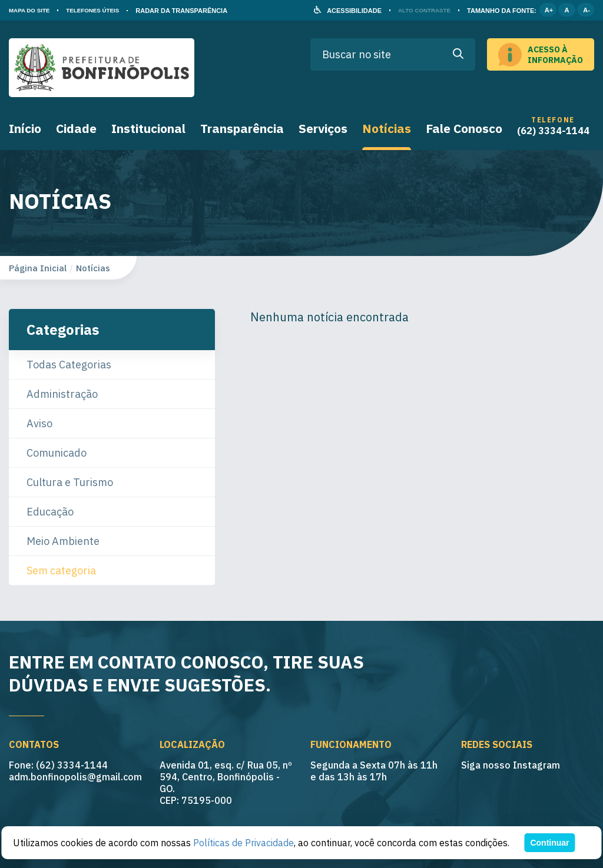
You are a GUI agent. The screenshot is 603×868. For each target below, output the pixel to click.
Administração (62, 394)
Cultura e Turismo (70, 482)
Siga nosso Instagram (511, 765)
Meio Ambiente (63, 541)
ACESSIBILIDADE (348, 11)
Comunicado (57, 453)
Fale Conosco (464, 128)
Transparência (242, 128)
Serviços (323, 128)
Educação (50, 512)
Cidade (76, 128)
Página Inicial (38, 268)
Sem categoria (61, 571)
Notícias (387, 128)
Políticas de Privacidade (243, 843)
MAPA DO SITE (32, 11)
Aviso (39, 423)
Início (25, 128)
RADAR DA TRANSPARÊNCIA (194, 11)
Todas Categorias (69, 365)
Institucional (148, 128)
